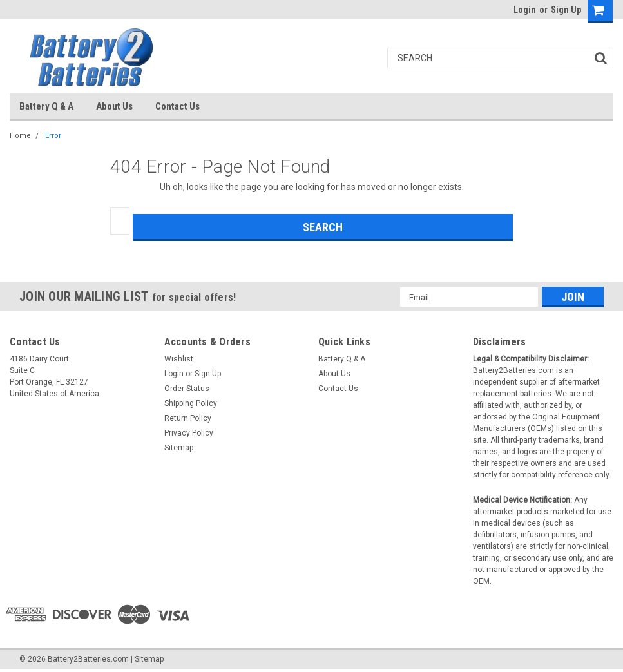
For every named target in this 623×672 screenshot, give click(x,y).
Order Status (187, 389)
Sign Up (566, 10)
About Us (114, 106)
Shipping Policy (191, 403)
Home (20, 136)
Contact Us (177, 106)
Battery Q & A (46, 106)
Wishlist (179, 359)
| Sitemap (147, 659)
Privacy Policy (189, 433)
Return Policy (188, 418)
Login (525, 10)
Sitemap (179, 448)
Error (53, 136)
